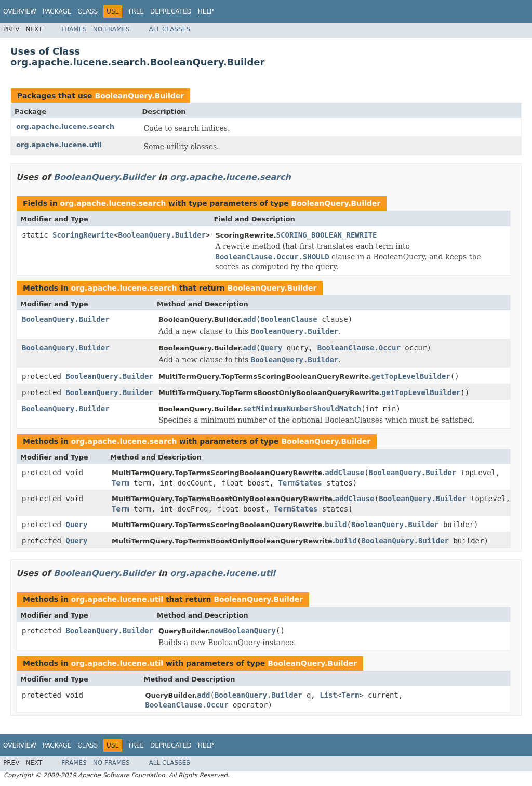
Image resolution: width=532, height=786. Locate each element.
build (336, 525)
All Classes (170, 29)
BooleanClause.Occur (359, 348)
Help (206, 11)
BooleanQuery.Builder (139, 96)
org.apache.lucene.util (59, 145)
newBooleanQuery (243, 631)
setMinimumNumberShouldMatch (302, 409)
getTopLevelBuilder (411, 376)
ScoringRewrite (83, 235)
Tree (136, 11)
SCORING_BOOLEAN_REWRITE (327, 235)
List (328, 695)
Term (121, 483)
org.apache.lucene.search (65, 127)
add (249, 319)
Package (57, 11)
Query (271, 348)
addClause (344, 473)
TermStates (300, 483)
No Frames (111, 29)
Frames (74, 29)
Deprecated (171, 11)
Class (88, 11)
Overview (20, 11)
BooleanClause (289, 319)
